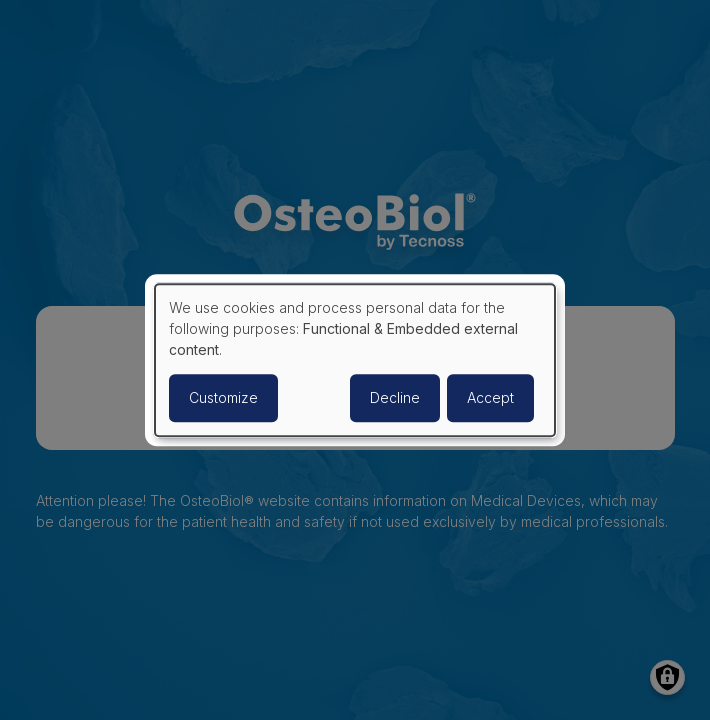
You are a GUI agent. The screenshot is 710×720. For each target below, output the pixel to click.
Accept (490, 397)
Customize (223, 397)
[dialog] (355, 360)
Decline (395, 397)
